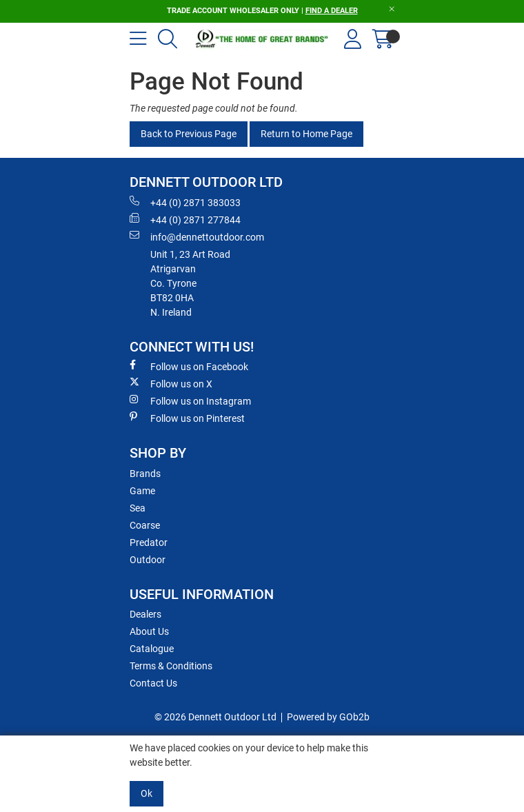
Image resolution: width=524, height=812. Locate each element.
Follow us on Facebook (189, 366)
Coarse (145, 525)
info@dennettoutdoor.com (197, 236)
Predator (149, 542)
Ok (147, 793)
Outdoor (148, 560)
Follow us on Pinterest (187, 418)
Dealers (145, 614)
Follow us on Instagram (190, 400)
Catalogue (152, 649)
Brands (145, 474)
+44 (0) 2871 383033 (185, 202)
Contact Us (153, 683)
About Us (149, 631)
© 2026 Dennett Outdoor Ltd (215, 717)
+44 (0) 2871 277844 (185, 219)
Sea (138, 508)
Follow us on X (171, 383)
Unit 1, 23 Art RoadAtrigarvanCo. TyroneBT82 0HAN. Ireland (190, 283)
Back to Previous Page (189, 134)
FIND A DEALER (332, 11)
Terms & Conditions (171, 666)
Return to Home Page (306, 134)
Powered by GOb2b (328, 717)
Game (142, 491)
